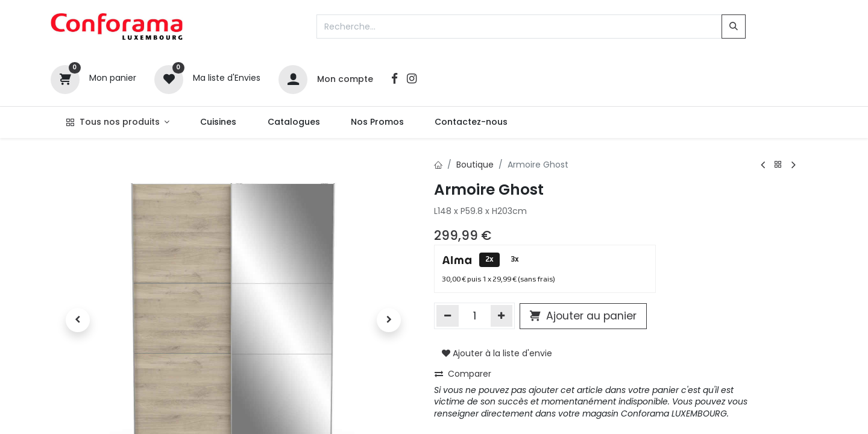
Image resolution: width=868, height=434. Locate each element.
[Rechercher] (734, 27)
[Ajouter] (502, 316)
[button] (78, 320)
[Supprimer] (448, 316)
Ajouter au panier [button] (583, 316)
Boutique (475, 165)
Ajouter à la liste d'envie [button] (497, 353)
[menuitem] (219, 122)
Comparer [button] (463, 374)
